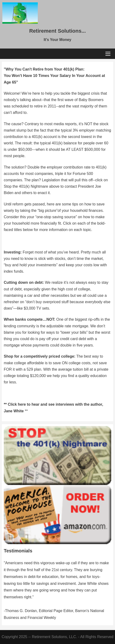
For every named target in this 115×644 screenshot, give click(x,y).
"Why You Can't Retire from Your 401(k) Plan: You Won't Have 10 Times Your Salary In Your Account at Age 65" (54, 76)
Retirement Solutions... (58, 31)
